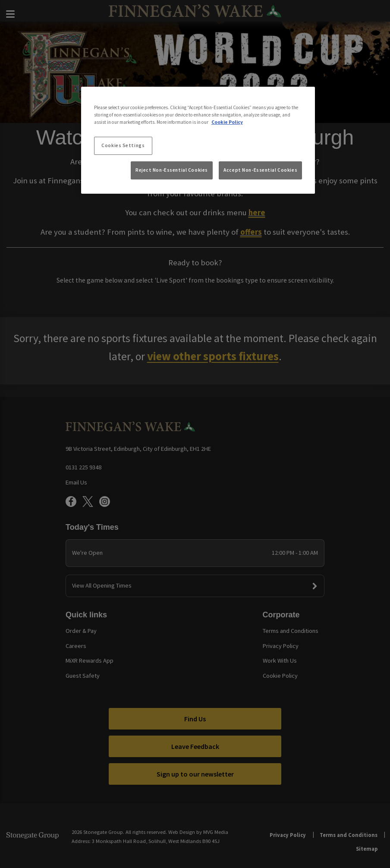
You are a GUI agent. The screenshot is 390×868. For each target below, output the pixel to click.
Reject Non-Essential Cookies (172, 170)
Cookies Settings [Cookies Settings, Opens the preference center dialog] (123, 145)
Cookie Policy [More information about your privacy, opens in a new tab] (227, 122)
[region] (198, 140)
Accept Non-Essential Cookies (260, 170)
